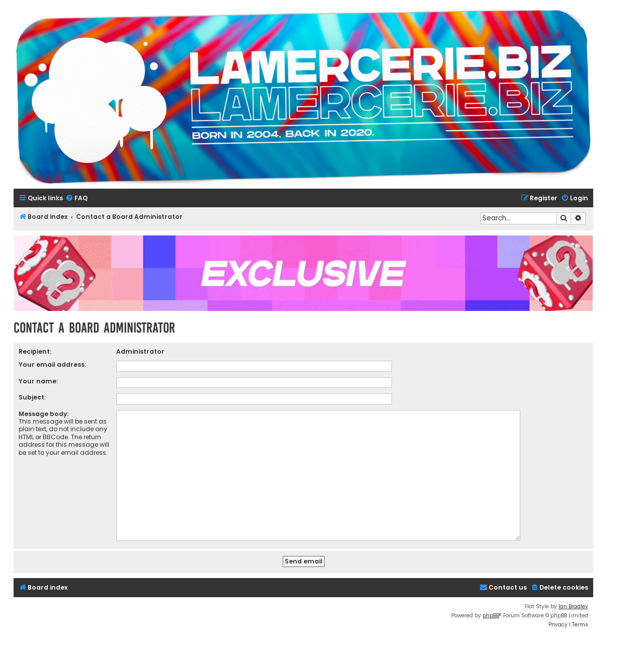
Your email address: (52, 364)
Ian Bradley (573, 606)
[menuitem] (76, 198)
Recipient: (35, 351)
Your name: (38, 381)
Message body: (44, 414)
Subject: (32, 397)
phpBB (491, 616)
